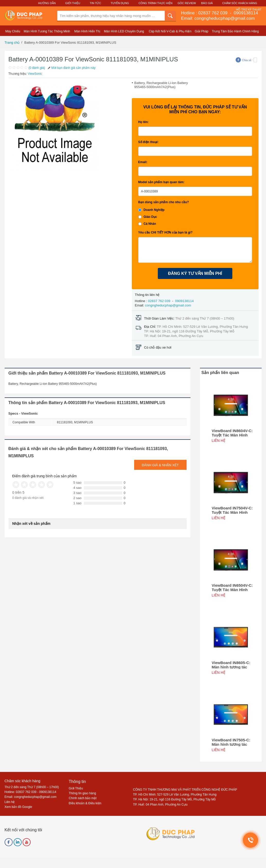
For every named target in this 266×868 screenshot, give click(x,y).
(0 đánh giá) (37, 68)
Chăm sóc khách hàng (22, 781)
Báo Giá (207, 3)
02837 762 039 (214, 13)
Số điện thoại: (149, 142)
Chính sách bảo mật (83, 798)
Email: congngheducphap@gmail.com (218, 18)
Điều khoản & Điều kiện (85, 803)
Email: (143, 162)
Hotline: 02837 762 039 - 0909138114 (31, 792)
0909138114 (245, 13)
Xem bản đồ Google (18, 807)
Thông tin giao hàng (82, 793)
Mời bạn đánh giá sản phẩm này (71, 68)
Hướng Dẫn (47, 3)
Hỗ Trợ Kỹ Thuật (249, 10)
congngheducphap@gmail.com (168, 305)
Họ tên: (144, 122)
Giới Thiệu (73, 3)
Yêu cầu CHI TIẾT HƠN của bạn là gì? (166, 232)
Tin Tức (95, 3)
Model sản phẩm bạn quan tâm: (161, 182)
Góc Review (187, 3)
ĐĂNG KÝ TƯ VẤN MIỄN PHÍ (195, 273)
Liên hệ (10, 802)
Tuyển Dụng (120, 3)
